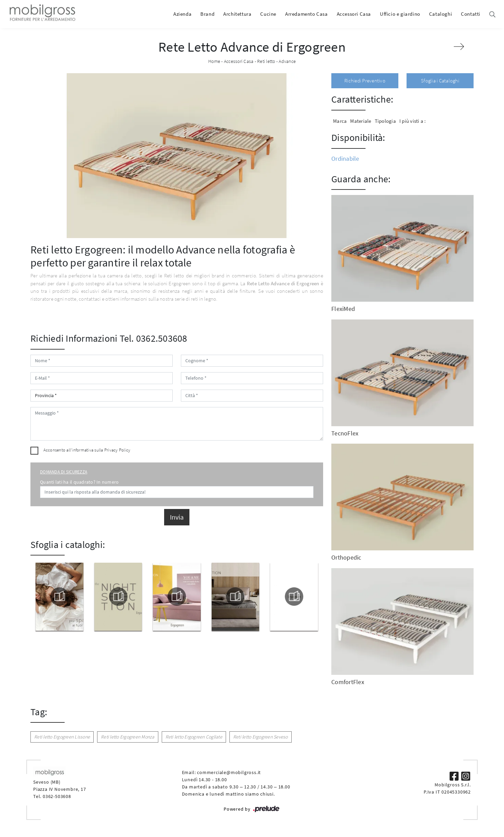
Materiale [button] (361, 121)
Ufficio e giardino (400, 14)
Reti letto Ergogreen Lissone (62, 737)
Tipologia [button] (385, 121)
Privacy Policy (117, 450)
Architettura (237, 14)
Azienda (182, 14)
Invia (177, 517)
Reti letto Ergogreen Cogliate (194, 737)
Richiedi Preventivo (365, 81)
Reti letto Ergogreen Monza (128, 737)
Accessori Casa (354, 14)
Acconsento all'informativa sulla (87, 450)
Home (214, 61)
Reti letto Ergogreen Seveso (261, 737)
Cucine (268, 14)
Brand (207, 14)
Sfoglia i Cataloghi (440, 81)
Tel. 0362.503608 (154, 338)
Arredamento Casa (307, 14)
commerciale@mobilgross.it (229, 772)
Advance (287, 61)
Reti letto (266, 61)
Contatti (471, 14)
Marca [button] (340, 121)
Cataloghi (441, 14)
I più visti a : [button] (413, 121)
